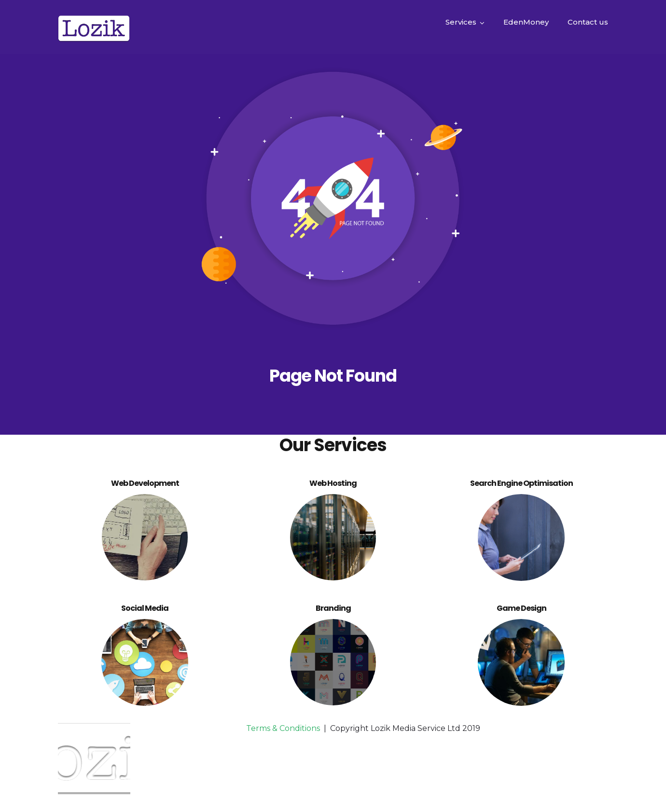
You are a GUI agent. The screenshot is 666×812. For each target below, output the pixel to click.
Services (461, 22)
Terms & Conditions (283, 728)
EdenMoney (526, 22)
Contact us (588, 22)
